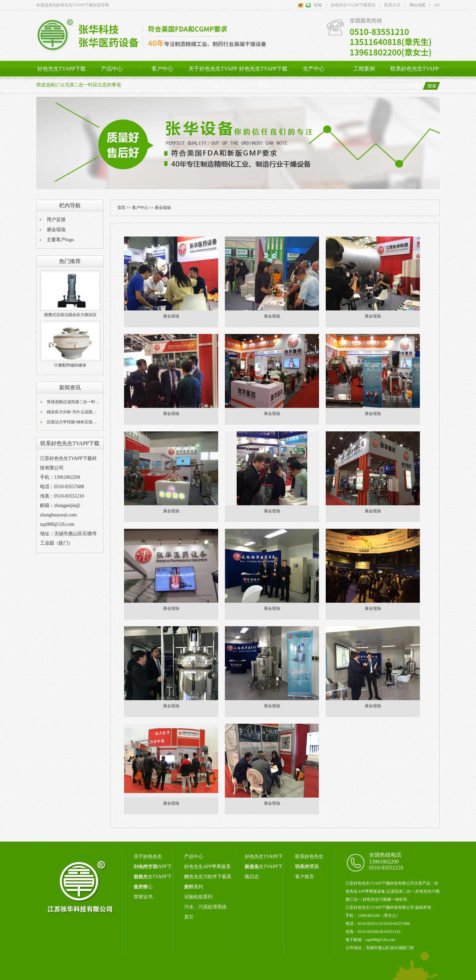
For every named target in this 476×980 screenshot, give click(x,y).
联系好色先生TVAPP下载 (415, 77)
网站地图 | (418, 5)
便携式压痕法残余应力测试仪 (70, 315)
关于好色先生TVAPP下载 (213, 77)
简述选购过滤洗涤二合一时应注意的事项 (83, 402)
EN (435, 5)
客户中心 (162, 69)
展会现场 (56, 230)
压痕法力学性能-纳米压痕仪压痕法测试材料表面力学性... (97, 422)
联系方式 (305, 867)
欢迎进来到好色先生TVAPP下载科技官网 (73, 5)
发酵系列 (194, 887)
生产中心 (314, 69)
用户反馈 (56, 220)
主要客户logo (60, 240)
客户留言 (305, 877)
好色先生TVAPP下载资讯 (263, 77)
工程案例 (364, 69)
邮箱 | (320, 5)
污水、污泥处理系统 (205, 907)
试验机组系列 (198, 897)
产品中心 (112, 69)
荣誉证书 (143, 897)
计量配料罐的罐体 (70, 365)
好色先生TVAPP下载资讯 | (353, 5)
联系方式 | (393, 5)
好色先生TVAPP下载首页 (62, 77)
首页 (121, 208)
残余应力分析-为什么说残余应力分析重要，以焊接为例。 (98, 412)
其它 (189, 917)
